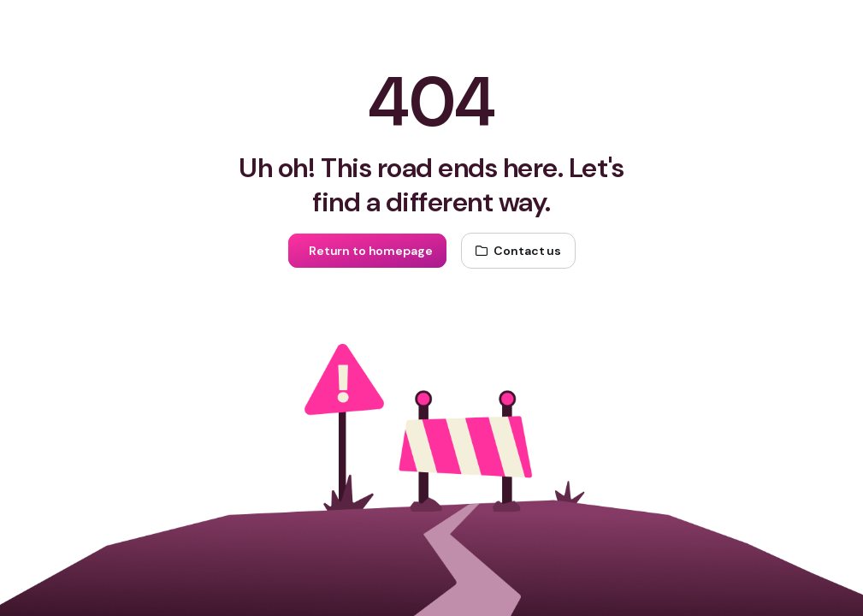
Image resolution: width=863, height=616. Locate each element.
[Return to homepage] (367, 251)
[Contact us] (518, 251)
